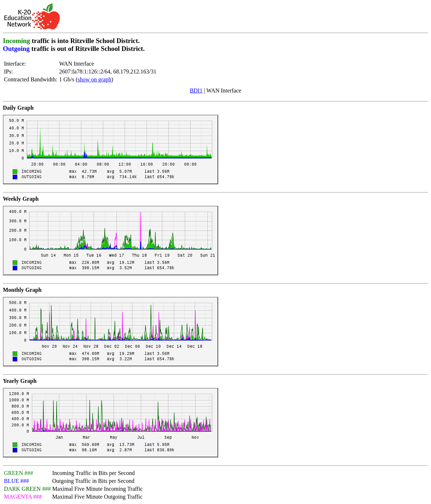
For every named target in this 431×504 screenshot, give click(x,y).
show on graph (95, 79)
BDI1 (196, 91)
